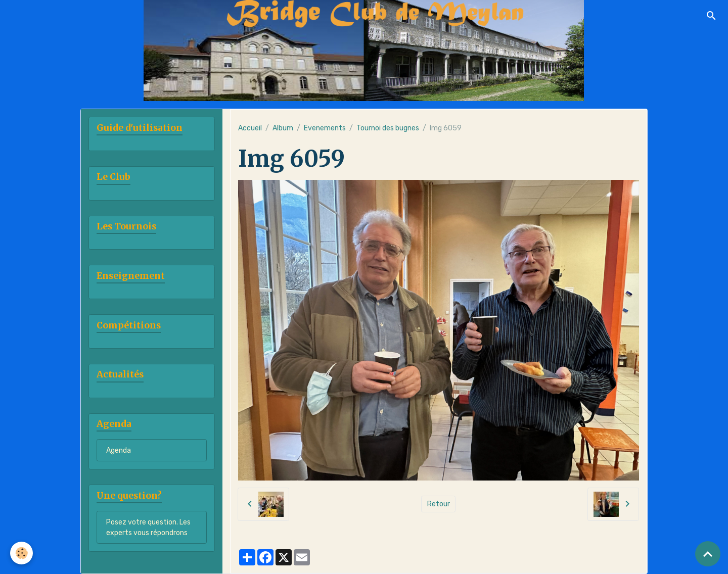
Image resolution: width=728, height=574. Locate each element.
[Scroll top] (708, 554)
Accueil (250, 128)
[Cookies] (21, 553)
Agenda (119, 450)
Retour (439, 504)
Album (283, 128)
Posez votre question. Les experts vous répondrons (148, 528)
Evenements (325, 128)
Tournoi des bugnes (388, 128)
